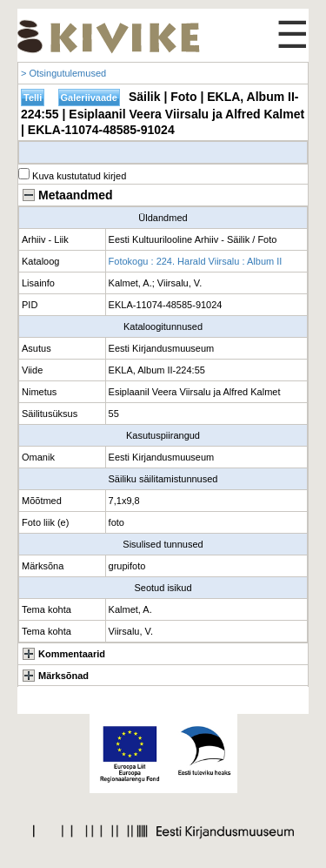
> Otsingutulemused (63, 73)
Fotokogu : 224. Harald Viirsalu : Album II (196, 261)
